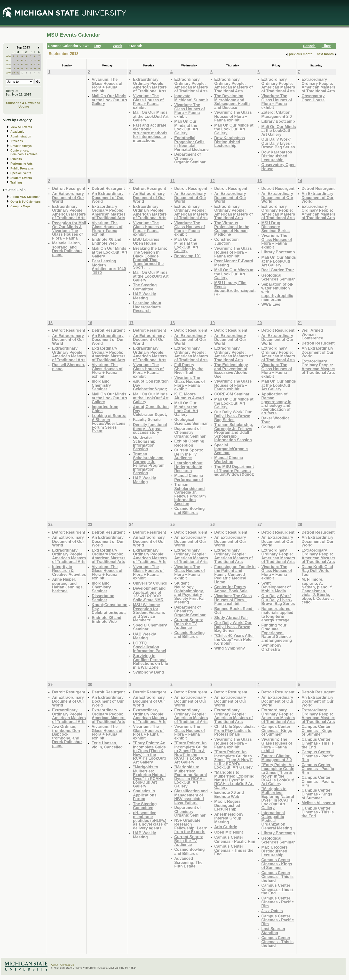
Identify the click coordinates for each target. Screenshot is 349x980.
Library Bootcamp (278, 121)
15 (13, 64)
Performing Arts (22, 164)
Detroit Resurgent (69, 188)
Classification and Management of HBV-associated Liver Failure (191, 797)
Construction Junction (226, 241)
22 (13, 68)
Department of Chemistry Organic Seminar (190, 158)
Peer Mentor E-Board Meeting (234, 263)
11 (26, 60)
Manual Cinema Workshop (229, 460)
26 (31, 68)
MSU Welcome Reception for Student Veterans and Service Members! (149, 612)
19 (31, 64)
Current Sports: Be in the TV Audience (189, 454)
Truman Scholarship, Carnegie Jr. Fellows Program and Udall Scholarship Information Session (234, 432)
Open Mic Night (229, 832)
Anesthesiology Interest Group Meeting (229, 818)
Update (24, 107)
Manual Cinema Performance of (189, 478)
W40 (8, 73)
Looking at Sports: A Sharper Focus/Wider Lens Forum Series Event (109, 423)
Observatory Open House (278, 167)
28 (39, 68)
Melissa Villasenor (318, 803)
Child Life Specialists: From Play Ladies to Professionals (235, 730)
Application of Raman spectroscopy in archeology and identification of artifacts (276, 404)
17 (22, 64)
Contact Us (67, 965)
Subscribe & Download (23, 103)
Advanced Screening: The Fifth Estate (188, 862)
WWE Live (271, 304)
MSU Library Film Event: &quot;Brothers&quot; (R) (235, 289)
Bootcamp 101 (188, 256)
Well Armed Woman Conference (312, 334)
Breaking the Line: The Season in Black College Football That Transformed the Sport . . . (150, 258)
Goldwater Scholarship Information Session (144, 443)
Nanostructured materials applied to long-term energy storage (277, 614)
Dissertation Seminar (103, 598)
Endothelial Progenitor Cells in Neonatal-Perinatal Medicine (191, 144)
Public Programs (22, 169)
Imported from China (105, 409)
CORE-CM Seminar (232, 394)
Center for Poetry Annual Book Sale (231, 589)
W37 (8, 60)
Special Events (21, 173)
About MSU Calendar (25, 197)
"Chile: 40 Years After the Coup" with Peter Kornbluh (234, 639)
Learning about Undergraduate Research (147, 307)
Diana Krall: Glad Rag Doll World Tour (317, 570)
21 (39, 64)
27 (35, 68)
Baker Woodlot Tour (275, 420)
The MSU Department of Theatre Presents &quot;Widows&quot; (234, 470)
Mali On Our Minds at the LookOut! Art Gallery (110, 100)
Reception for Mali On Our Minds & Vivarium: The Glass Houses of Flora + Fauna (69, 230)
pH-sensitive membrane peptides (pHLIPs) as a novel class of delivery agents (150, 820)
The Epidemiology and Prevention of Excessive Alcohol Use (231, 370)
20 (35, 64)
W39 (8, 68)
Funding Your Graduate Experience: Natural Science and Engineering (277, 633)
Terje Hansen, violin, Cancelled (107, 745)
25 (26, 68)
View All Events (21, 127)
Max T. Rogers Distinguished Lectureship (227, 805)
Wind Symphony (230, 648)
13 (35, 60)
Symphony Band (148, 672)
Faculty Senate (147, 419)
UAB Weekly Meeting (145, 296)
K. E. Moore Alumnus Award (189, 396)
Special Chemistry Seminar (150, 627)
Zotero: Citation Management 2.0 (277, 114)
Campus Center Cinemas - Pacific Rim (235, 839)
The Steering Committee (145, 287)
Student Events (21, 178)
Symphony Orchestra (271, 647)
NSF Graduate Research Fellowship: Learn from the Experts (191, 826)
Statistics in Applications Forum (145, 795)
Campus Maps (20, 206)
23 (18, 68)
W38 (8, 64)
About (55, 965)
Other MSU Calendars (26, 202)
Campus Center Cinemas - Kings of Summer (277, 730)
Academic (17, 132)
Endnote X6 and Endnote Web (107, 241)
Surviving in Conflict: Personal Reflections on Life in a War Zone (151, 661)
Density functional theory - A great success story (150, 428)
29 (13, 73)
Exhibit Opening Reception (189, 443)
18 (26, 64)
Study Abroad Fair (231, 618)
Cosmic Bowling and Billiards (190, 510)
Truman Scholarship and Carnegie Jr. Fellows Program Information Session (149, 463)
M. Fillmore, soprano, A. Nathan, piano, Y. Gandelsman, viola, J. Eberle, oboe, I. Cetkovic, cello (318, 591)
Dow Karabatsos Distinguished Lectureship (230, 142)
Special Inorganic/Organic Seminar (231, 449)
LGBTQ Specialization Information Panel (150, 647)
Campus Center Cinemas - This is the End (234, 850)
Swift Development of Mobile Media (276, 587)
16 (18, 64)
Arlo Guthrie (226, 827)
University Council (150, 583)
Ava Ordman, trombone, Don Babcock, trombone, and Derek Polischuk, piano (68, 736)
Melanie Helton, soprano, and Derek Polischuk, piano (68, 249)
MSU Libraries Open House (146, 241)
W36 (8, 56)
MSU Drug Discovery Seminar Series (275, 227)
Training (16, 183)
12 (31, 60)
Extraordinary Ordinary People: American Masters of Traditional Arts (150, 85)
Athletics (17, 141)
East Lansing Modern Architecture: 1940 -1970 (109, 267)
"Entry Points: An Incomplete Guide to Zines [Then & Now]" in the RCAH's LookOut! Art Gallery (150, 752)
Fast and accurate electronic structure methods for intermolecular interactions (150, 133)
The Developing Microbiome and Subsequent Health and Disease (232, 102)
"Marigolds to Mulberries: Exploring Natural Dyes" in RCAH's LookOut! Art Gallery (149, 776)
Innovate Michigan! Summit (191, 98)
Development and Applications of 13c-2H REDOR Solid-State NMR (149, 594)
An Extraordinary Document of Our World (68, 197)
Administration (21, 137)
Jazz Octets (272, 911)
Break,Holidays (21, 146)
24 (22, 68)
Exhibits (16, 159)
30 (18, 73)
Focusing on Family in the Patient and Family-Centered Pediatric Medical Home (235, 574)
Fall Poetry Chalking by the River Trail (189, 369)
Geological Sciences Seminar (278, 277)
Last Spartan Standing (273, 931)
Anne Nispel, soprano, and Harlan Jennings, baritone (68, 585)
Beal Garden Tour (278, 270)
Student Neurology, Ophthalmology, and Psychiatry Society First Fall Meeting (190, 593)
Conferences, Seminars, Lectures (24, 152)
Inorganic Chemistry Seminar (101, 385)
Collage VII (271, 427)
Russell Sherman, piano (69, 367)
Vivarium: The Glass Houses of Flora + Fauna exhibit (107, 85)
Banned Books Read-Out (234, 611)
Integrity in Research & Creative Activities (69, 570)
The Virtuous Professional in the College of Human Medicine (232, 229)
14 (39, 60)
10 (22, 60)
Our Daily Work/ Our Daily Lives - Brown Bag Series (278, 143)
